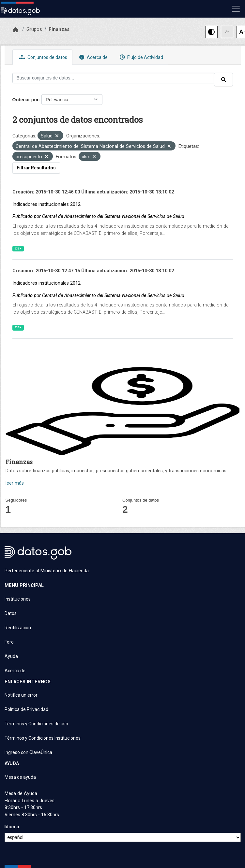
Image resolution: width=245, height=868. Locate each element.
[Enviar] (223, 79)
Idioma (12, 827)
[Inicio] (15, 30)
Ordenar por (26, 100)
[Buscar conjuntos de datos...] (113, 78)
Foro (9, 642)
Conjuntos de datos (42, 57)
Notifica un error (21, 695)
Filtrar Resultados (36, 168)
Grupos (34, 29)
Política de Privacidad (26, 709)
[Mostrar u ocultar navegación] (236, 9)
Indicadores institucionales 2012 (46, 204)
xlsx (18, 248)
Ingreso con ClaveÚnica (28, 752)
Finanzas (59, 29)
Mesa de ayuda (20, 777)
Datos (11, 613)
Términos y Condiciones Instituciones (43, 738)
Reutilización (18, 628)
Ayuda (11, 656)
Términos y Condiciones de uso (36, 724)
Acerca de (93, 57)
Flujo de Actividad (141, 57)
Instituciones (18, 599)
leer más (15, 483)
